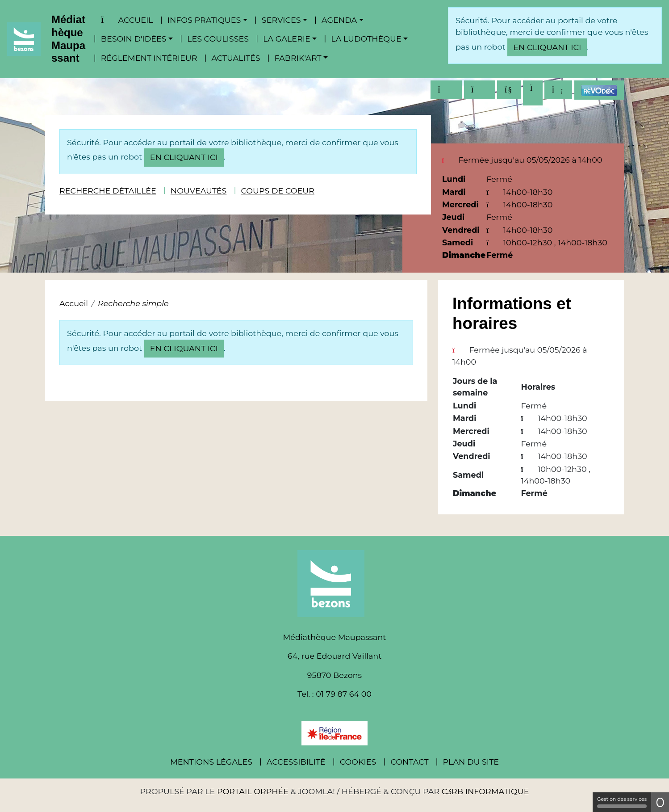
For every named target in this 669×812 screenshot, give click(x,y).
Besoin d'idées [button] (134, 39)
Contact (409, 762)
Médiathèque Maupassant (68, 39)
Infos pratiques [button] (204, 20)
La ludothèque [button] (366, 39)
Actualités (236, 58)
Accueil (127, 20)
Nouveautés (199, 191)
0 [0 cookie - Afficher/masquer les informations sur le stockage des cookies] (660, 802)
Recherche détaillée (108, 191)
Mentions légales (211, 762)
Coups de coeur (278, 191)
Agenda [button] (339, 20)
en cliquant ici (547, 47)
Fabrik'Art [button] (298, 58)
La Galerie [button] (287, 39)
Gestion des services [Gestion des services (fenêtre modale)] (622, 802)
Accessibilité (296, 762)
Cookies (358, 762)
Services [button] (281, 20)
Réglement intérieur (149, 58)
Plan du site (471, 762)
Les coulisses (218, 39)
